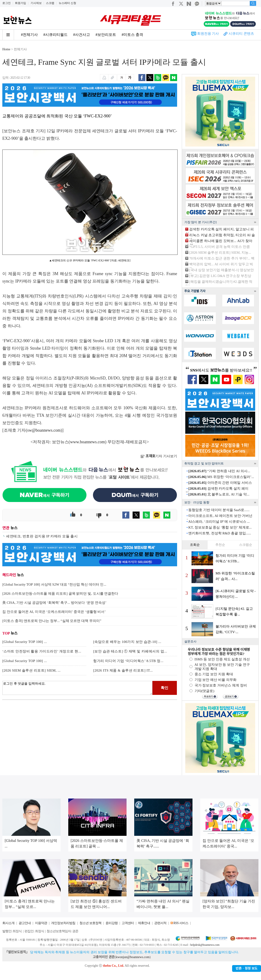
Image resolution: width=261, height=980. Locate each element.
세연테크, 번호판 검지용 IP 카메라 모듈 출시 (42, 536)
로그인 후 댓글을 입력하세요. (77, 688)
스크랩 (50, 3)
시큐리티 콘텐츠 (241, 34)
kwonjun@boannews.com (132, 957)
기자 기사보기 (159, 456)
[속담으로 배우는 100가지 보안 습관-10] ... (127, 642)
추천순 (220, 545)
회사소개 (8, 923)
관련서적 (160, 923)
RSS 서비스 (181, 923)
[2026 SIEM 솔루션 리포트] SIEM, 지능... (220, 253)
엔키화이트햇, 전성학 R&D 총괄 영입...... (220, 533)
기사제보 (36, 3)
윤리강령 (112, 923)
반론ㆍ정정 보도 (247, 968)
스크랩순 (246, 545)
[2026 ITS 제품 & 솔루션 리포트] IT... (123, 670)
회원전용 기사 (208, 34)
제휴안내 (144, 923)
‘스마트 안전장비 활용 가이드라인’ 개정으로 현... (42, 651)
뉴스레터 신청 (67, 3)
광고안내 (25, 923)
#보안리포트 (106, 35)
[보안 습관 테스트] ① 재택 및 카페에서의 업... (130, 651)
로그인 (7, 3)
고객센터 (128, 923)
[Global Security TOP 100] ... (25, 642)
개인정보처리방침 (63, 923)
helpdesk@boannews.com (205, 945)
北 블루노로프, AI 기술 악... (219, 494)
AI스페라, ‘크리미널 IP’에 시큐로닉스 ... (219, 522)
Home (6, 49)
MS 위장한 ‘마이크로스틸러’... (221, 477)
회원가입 (21, 3)
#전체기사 (29, 35)
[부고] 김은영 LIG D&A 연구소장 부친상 (220, 276)
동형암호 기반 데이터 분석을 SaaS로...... (219, 510)
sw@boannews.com (44, 430)
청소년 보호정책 (90, 923)
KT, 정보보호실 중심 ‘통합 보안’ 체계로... (220, 527)
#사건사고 (82, 35)
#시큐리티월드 (55, 35)
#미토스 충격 (132, 35)
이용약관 (41, 923)
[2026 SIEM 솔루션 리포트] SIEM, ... (31, 670)
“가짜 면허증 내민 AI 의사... (219, 471)
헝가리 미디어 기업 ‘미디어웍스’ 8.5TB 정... (128, 661)
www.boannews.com (88, 442)
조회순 (195, 545)
